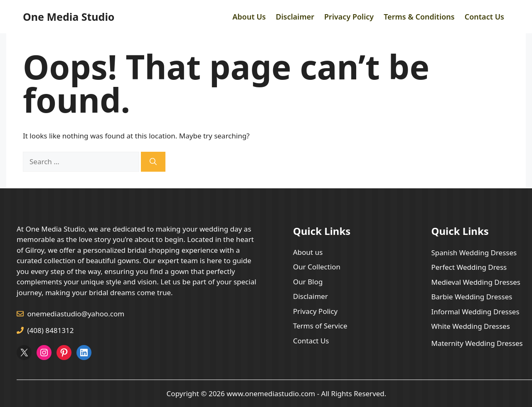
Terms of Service (320, 326)
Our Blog (308, 282)
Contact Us (484, 17)
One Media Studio (69, 17)
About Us (249, 17)
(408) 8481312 (51, 330)
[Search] (153, 162)
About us (308, 252)
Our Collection (317, 267)
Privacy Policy (349, 17)
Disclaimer (295, 17)
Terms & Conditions (419, 17)
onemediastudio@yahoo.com (76, 314)
